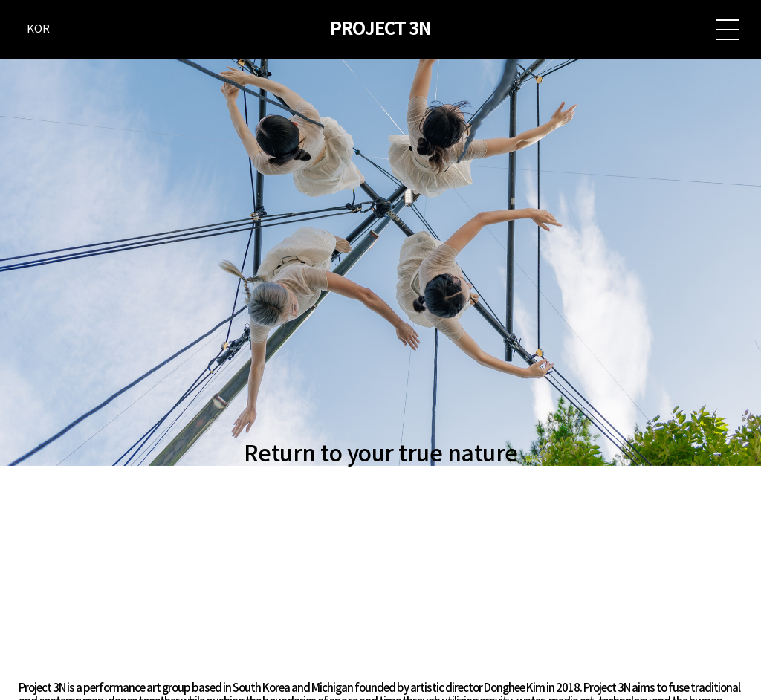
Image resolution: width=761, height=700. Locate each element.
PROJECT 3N (380, 29)
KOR (38, 29)
